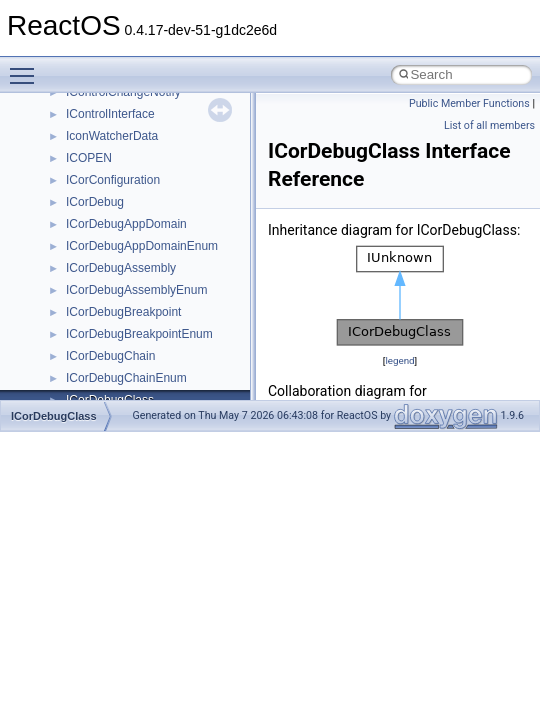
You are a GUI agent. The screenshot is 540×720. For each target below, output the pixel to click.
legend (399, 360)
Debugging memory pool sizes (114, 241)
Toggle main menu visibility (27, 67)
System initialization (86, 307)
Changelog (63, 153)
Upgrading (61, 131)
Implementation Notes (92, 373)
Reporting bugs (74, 263)
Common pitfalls (77, 219)
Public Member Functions (469, 103)
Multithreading (71, 329)
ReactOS (42, 109)
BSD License (68, 395)
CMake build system (88, 197)
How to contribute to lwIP (100, 175)
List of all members (489, 125)
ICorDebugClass (54, 416)
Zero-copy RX (71, 285)
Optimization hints (81, 351)
